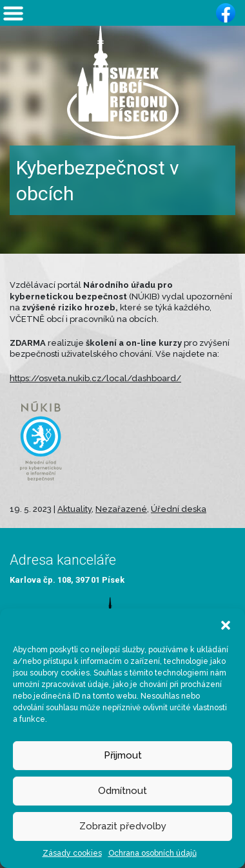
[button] (226, 625)
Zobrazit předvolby (123, 826)
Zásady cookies (72, 853)
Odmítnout (122, 791)
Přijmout (123, 755)
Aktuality (74, 509)
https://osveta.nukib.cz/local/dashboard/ (95, 378)
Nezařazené (121, 509)
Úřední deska (179, 509)
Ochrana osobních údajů (152, 853)
